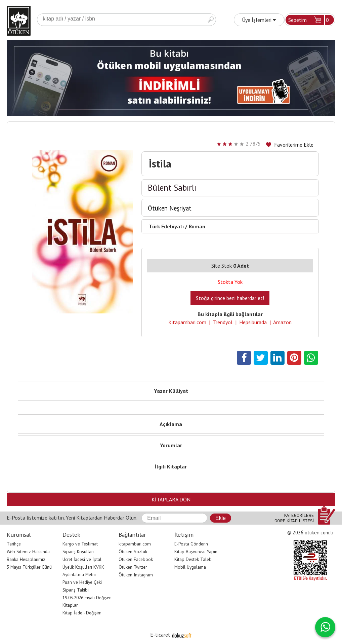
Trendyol (223, 322)
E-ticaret (160, 635)
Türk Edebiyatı (166, 226)
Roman (197, 226)
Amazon (282, 322)
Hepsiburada (253, 322)
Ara (211, 20)
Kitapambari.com (187, 322)
